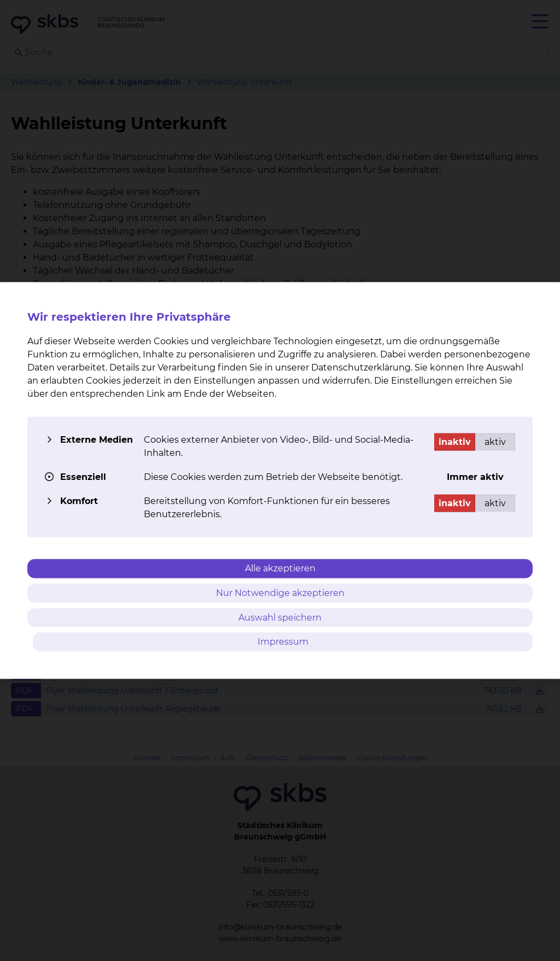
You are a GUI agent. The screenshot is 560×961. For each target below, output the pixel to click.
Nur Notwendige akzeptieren (280, 592)
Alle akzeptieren (280, 568)
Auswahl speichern (280, 617)
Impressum (283, 642)
